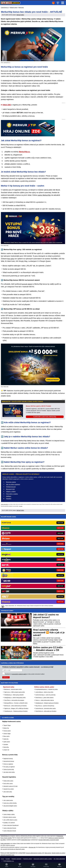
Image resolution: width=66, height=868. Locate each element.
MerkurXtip (6, 747)
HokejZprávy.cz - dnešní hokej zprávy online (15, 698)
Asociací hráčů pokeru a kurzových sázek (49, 840)
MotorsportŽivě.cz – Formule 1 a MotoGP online (16, 703)
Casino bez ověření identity (10, 803)
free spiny (11, 259)
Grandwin (6, 744)
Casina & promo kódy (9, 769)
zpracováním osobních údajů (19, 674)
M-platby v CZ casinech (9, 823)
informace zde (32, 847)
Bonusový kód (10, 489)
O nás (2, 859)
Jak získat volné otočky (9, 772)
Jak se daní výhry (8, 792)
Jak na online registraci (13, 484)
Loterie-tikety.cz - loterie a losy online (44, 692)
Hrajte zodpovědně (4, 504)
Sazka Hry (6, 739)
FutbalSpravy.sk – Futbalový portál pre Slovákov (16, 711)
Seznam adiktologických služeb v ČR (35, 853)
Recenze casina (11, 482)
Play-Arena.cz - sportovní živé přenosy (45, 706)
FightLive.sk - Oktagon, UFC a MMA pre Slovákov (16, 708)
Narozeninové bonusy (9, 761)
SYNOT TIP (6, 750)
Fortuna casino (7, 731)
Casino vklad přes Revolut (10, 828)
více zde (21, 506)
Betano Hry (6, 728)
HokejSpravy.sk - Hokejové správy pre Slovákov (47, 703)
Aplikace (9, 496)
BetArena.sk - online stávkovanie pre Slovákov (15, 706)
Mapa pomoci (48, 853)
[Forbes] (39, 560)
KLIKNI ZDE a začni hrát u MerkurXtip (45, 417)
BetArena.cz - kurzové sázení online (13, 689)
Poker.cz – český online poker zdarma (45, 700)
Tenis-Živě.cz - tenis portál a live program (14, 700)
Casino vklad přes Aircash (10, 831)
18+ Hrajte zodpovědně (59, 859)
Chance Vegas (7, 734)
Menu (63, 3)
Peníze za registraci (8, 764)
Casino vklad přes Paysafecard (11, 825)
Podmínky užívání (28, 859)
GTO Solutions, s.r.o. (9, 861)
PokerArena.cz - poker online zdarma (44, 698)
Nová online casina (8, 784)
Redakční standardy (17, 859)
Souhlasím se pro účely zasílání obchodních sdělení (25, 674)
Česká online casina (8, 781)
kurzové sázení (27, 284)
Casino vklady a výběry (9, 814)
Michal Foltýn (20, 15)
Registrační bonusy (8, 759)
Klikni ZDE (7, 105)
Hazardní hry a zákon (9, 789)
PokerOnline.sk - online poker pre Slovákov (46, 711)
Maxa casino (6, 736)
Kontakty (8, 859)
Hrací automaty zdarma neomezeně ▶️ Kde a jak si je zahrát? (49, 632)
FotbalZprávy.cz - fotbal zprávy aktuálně (14, 695)
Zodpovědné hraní (26, 840)
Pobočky (9, 499)
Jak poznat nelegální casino (10, 806)
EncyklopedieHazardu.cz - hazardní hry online (47, 689)
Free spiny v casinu (12, 494)
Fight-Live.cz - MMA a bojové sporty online (14, 692)
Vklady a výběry (11, 491)
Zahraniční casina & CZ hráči (10, 786)
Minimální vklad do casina (10, 817)
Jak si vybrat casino (8, 800)
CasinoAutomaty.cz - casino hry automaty (45, 695)
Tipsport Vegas (7, 725)
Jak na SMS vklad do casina (10, 820)
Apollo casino (7, 742)
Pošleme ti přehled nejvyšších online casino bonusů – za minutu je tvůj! (28, 667)
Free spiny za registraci (9, 767)
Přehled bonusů (11, 487)
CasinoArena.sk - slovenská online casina (45, 708)
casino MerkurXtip (44, 195)
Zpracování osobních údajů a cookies (43, 859)
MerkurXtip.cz (24, 152)
